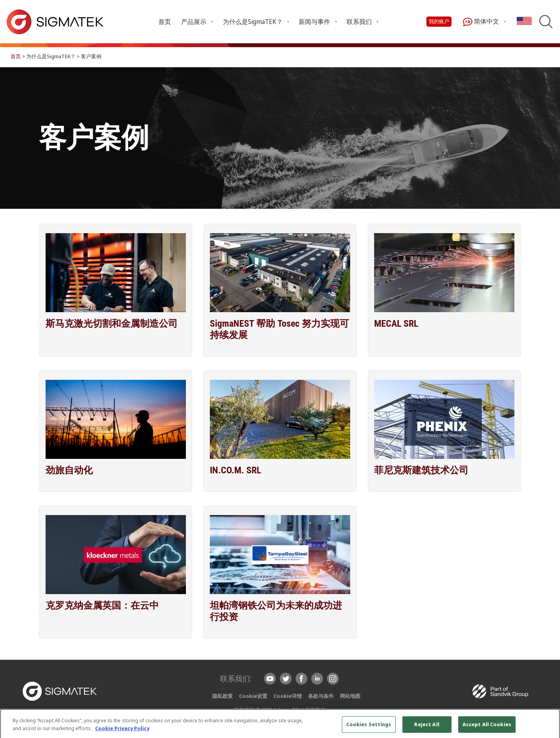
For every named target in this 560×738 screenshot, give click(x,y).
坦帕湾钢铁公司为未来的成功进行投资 (276, 611)
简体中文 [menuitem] (481, 22)
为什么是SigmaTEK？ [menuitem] (253, 22)
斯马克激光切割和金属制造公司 (112, 324)
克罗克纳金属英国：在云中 (102, 605)
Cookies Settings (369, 728)
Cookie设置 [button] (253, 696)
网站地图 (350, 696)
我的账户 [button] (439, 21)
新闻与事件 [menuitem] (314, 22)
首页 (165, 22)
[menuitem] (165, 21)
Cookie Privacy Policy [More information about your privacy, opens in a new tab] (122, 732)
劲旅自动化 (69, 470)
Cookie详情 (288, 696)
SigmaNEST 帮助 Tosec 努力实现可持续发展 (279, 329)
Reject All (427, 728)
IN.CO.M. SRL (235, 470)
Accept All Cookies (487, 728)
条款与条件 (321, 696)
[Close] (547, 728)
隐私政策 (222, 696)
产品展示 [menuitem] (194, 22)
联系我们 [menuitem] (359, 22)
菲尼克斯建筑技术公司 (421, 470)
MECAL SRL (396, 324)
